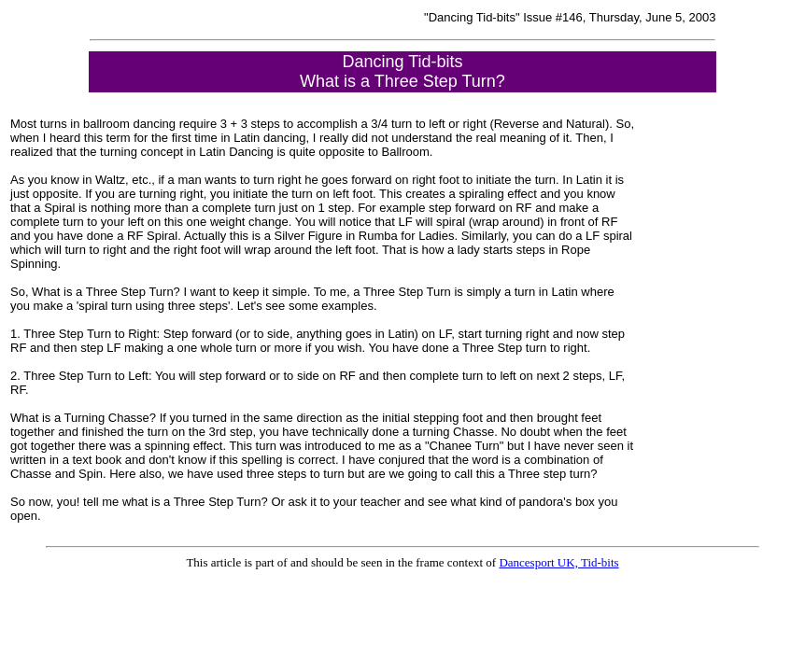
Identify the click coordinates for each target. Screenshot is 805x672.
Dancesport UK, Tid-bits (558, 562)
